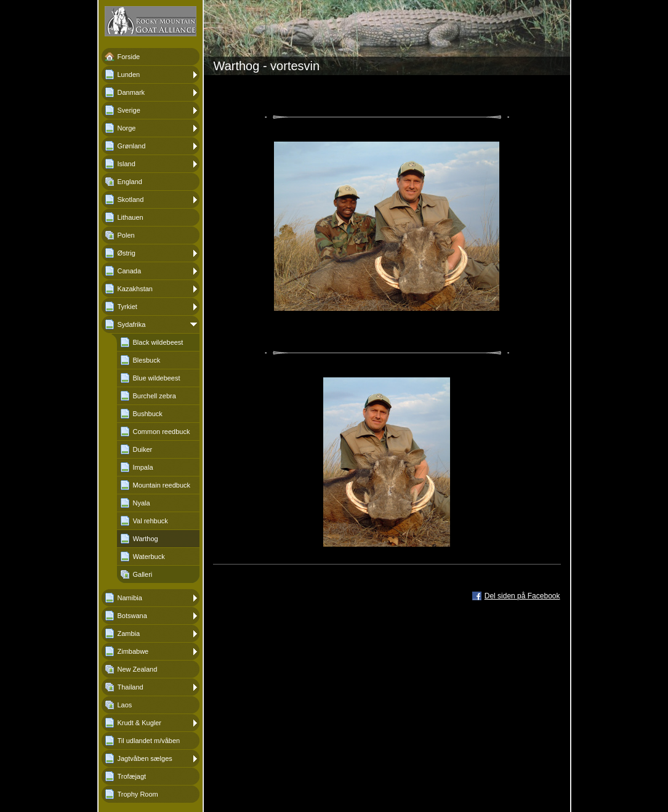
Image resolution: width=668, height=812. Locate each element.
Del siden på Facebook (522, 596)
